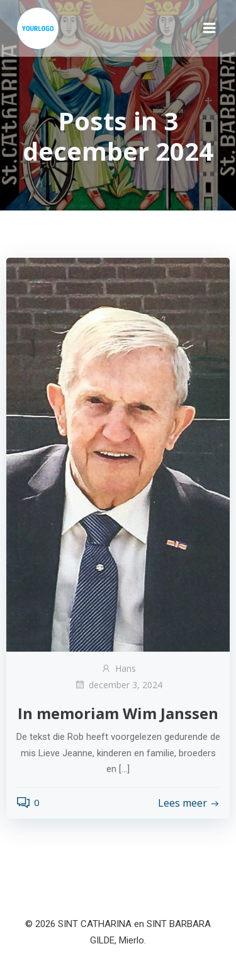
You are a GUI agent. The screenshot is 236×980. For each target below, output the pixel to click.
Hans (118, 668)
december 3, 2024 (118, 685)
